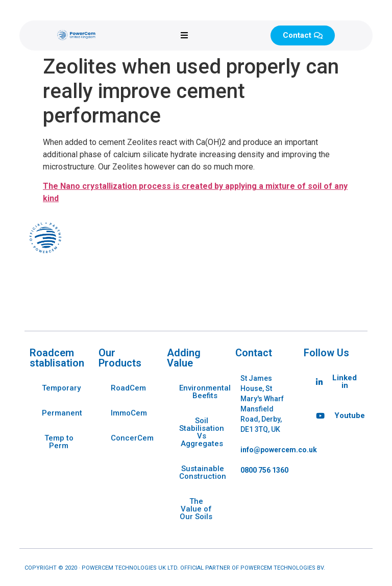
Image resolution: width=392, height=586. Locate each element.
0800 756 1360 (264, 470)
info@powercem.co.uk (279, 450)
